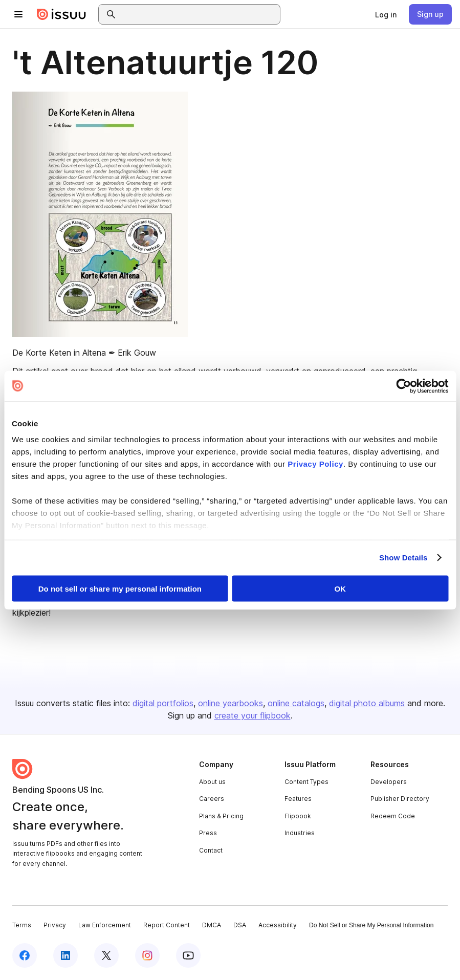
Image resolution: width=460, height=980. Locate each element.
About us (212, 782)
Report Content (167, 925)
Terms (22, 925)
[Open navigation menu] (18, 14)
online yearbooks (231, 703)
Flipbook (298, 816)
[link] (386, 14)
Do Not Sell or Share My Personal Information (371, 925)
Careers (212, 799)
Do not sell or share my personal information (120, 588)
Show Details (403, 558)
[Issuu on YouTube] (188, 955)
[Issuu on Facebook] (25, 955)
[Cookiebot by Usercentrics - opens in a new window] (403, 386)
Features (298, 799)
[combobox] (199, 14)
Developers (389, 782)
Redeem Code (393, 816)
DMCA (212, 925)
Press (208, 833)
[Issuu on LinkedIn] (65, 955)
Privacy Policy (315, 464)
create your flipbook (253, 715)
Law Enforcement (105, 925)
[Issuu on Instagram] (147, 955)
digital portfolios (163, 703)
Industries (300, 833)
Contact (211, 850)
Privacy (55, 925)
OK (340, 588)
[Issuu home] (61, 14)
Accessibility (278, 925)
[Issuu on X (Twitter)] (106, 955)
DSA (240, 925)
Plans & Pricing (221, 816)
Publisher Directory (400, 799)
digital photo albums (367, 703)
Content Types (306, 782)
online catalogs (296, 703)
